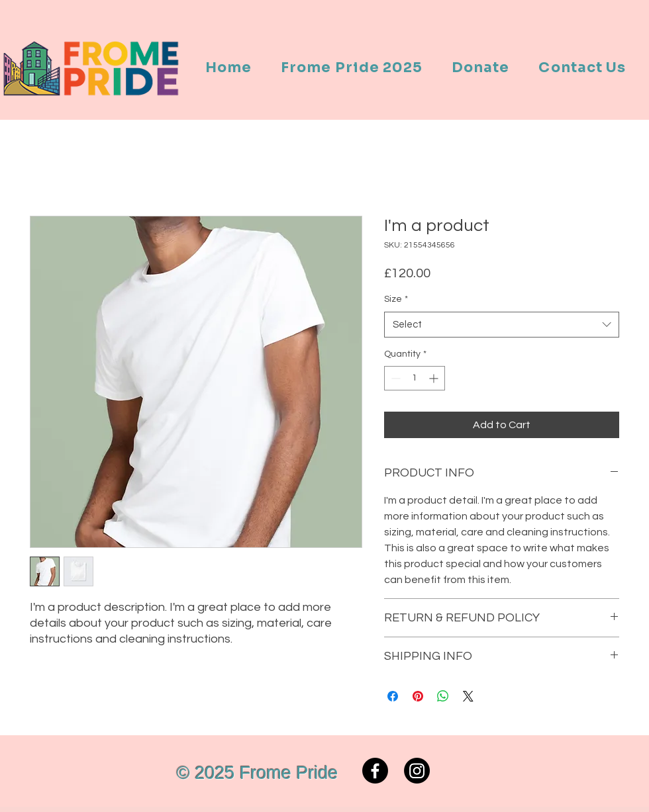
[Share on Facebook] (393, 696)
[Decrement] (394, 378)
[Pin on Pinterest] (418, 696)
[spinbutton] (415, 378)
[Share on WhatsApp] (443, 696)
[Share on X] (468, 696)
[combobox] (502, 325)
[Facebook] (375, 771)
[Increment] (435, 378)
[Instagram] (417, 771)
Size (396, 299)
